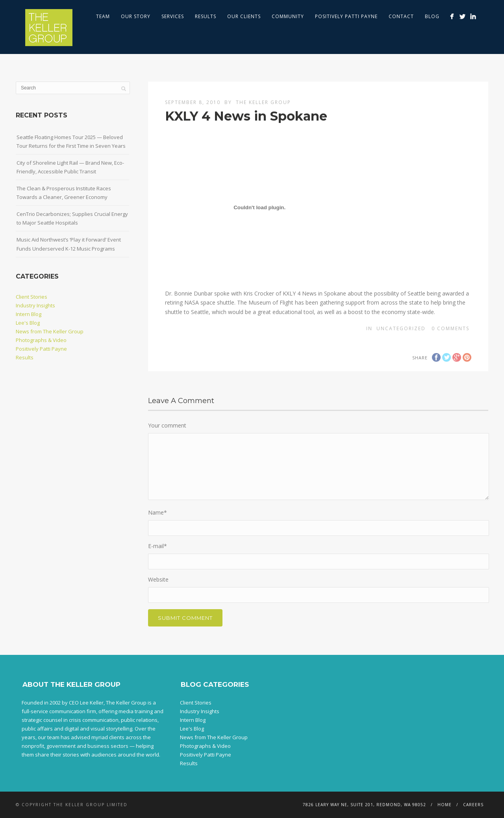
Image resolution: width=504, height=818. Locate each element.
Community (288, 16)
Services (173, 16)
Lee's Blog (28, 323)
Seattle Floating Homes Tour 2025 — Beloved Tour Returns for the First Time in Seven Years (71, 141)
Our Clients (244, 16)
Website (158, 579)
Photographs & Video (41, 340)
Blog (432, 16)
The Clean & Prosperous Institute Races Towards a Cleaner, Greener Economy (64, 193)
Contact (401, 16)
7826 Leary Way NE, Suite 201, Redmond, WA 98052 (364, 805)
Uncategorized (401, 328)
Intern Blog (29, 314)
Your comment (167, 425)
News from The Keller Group (50, 331)
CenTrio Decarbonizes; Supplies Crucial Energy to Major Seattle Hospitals (72, 218)
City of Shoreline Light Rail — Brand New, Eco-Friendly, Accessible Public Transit (70, 167)
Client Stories (31, 297)
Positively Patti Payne (346, 16)
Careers (473, 805)
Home (445, 805)
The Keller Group (263, 102)
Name (157, 512)
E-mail (157, 546)
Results (206, 16)
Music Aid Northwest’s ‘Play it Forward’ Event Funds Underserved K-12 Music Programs (69, 244)
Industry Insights (35, 305)
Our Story (136, 16)
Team (103, 16)
